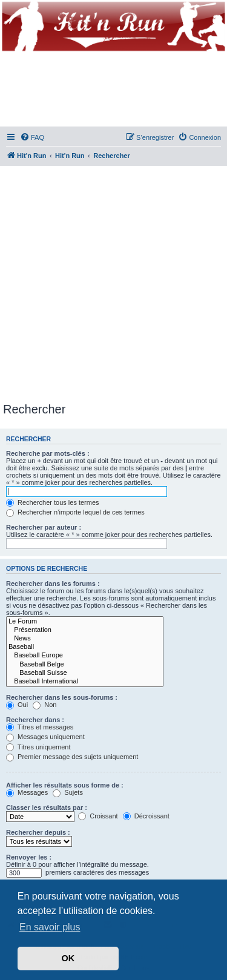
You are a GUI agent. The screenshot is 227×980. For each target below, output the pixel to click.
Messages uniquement (45, 737)
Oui (17, 705)
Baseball (85, 647)
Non (44, 705)
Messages (27, 792)
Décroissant (146, 816)
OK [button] (68, 958)
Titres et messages (40, 727)
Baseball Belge (85, 665)
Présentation (85, 630)
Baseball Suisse (85, 673)
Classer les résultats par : (47, 807)
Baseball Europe (85, 656)
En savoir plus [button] (50, 927)
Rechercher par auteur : (44, 527)
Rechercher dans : (35, 720)
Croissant (98, 816)
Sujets (68, 792)
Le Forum (85, 622)
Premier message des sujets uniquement (72, 757)
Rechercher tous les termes (53, 502)
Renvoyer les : (29, 857)
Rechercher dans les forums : (53, 584)
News (85, 639)
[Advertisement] (113, 282)
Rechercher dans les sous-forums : (62, 697)
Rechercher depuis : (38, 832)
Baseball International (85, 682)
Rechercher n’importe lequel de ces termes (75, 512)
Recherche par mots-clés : (48, 453)
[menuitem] (32, 137)
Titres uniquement (38, 747)
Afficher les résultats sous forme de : (65, 785)
